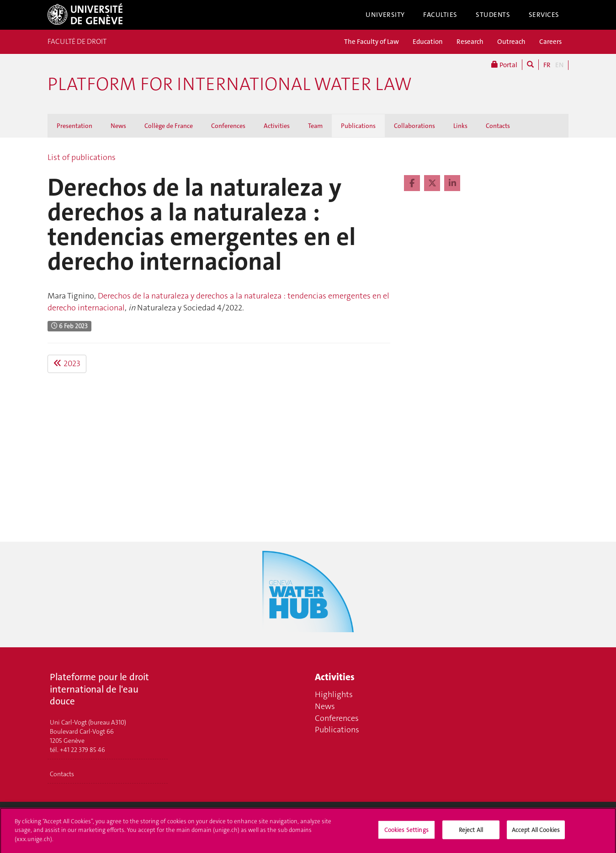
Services (544, 15)
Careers (550, 42)
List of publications (82, 157)
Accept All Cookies (536, 834)
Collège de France (169, 126)
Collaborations (414, 126)
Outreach (511, 42)
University (385, 15)
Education (428, 42)
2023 (67, 363)
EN (559, 65)
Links (460, 126)
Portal (504, 65)
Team (315, 126)
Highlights (334, 694)
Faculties (440, 15)
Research (470, 42)
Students (493, 15)
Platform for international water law (230, 84)
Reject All (471, 834)
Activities (277, 126)
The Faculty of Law (372, 42)
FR (547, 65)
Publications (358, 126)
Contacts (498, 126)
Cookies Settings (406, 834)
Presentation (74, 126)
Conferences (228, 126)
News (118, 126)
